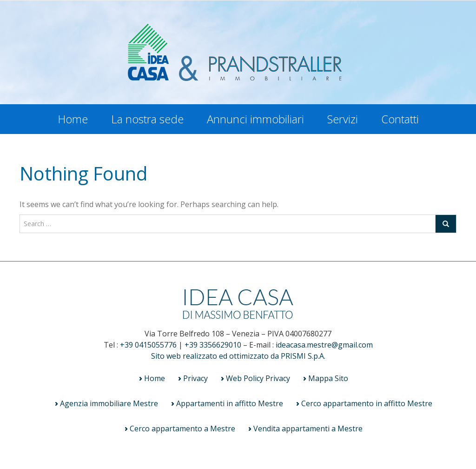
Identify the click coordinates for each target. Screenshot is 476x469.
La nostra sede (147, 119)
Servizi (343, 119)
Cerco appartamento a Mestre (182, 429)
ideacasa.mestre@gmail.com (324, 345)
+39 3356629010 (213, 345)
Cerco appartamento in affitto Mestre (367, 403)
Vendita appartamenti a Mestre (308, 429)
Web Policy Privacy (258, 378)
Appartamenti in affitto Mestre (230, 403)
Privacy (195, 378)
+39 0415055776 (148, 345)
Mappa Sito (328, 378)
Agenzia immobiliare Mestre (109, 403)
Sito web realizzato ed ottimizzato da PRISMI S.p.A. (238, 356)
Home (73, 119)
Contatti (400, 119)
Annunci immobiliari (255, 119)
